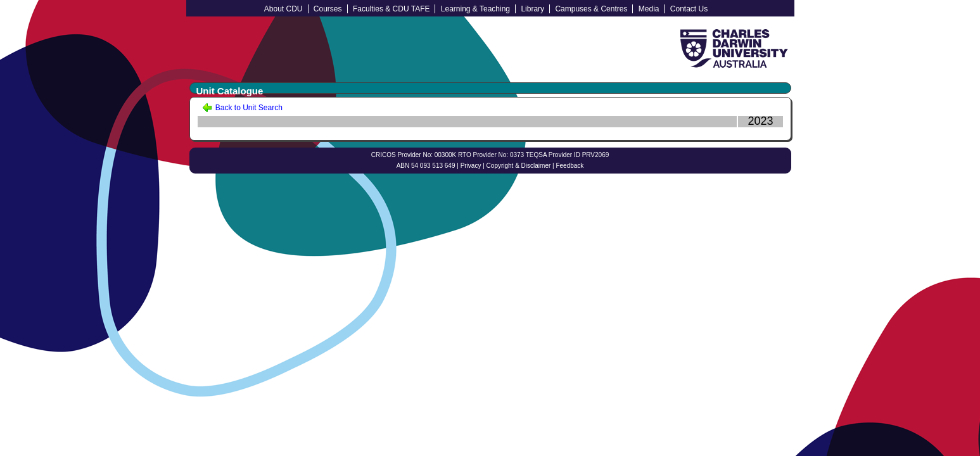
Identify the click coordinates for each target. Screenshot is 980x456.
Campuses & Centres (591, 9)
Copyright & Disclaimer (519, 166)
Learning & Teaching (475, 9)
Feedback (570, 166)
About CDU (283, 9)
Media (649, 9)
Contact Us (689, 9)
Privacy (471, 166)
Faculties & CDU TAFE (391, 9)
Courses (328, 9)
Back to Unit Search (242, 108)
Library (532, 9)
